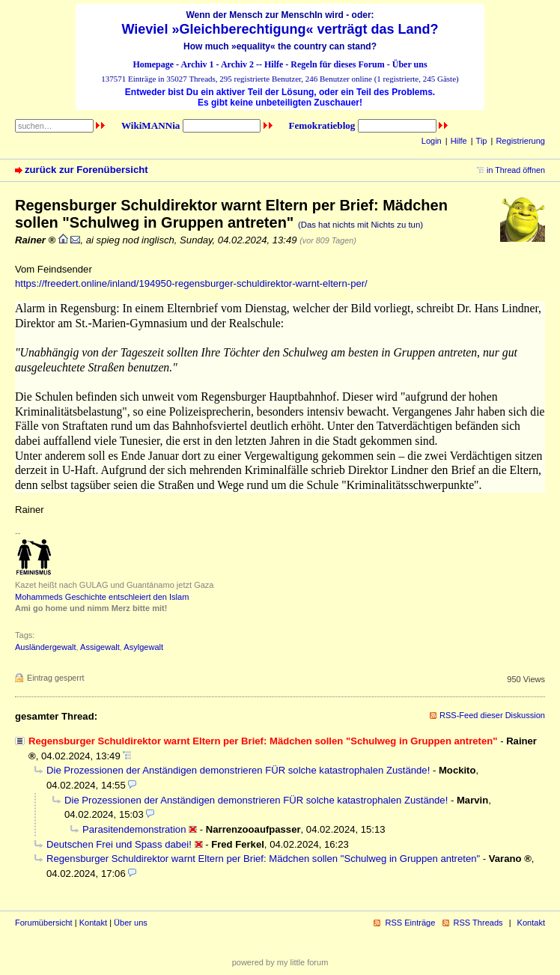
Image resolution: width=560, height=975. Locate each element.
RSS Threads (478, 923)
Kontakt (93, 923)
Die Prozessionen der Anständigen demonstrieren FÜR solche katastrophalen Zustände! (238, 770)
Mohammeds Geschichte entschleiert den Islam (102, 597)
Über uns (410, 64)
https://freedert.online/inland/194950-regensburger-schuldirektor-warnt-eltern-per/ (191, 283)
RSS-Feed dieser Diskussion (492, 715)
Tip (482, 141)
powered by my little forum (280, 962)
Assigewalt (100, 647)
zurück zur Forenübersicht (86, 170)
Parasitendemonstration (134, 829)
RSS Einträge (410, 923)
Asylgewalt (143, 647)
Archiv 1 (197, 64)
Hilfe (274, 64)
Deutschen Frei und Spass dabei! (119, 844)
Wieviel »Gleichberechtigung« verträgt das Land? (280, 29)
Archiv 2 (237, 64)
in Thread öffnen (516, 170)
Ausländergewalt (46, 647)
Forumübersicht (44, 923)
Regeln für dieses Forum (337, 64)
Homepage (153, 64)
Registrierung (520, 141)
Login (432, 141)
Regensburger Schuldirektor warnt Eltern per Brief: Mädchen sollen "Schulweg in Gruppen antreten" (263, 859)
